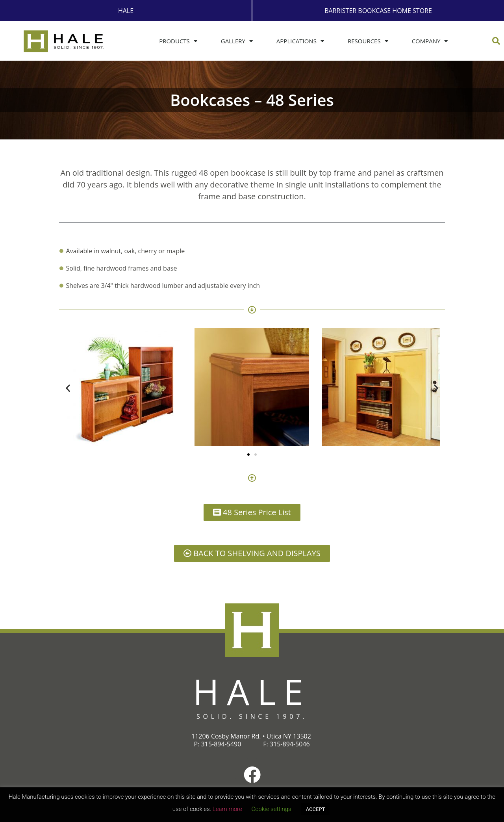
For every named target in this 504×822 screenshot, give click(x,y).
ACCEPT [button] (316, 809)
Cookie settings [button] (271, 809)
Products (178, 41)
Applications (300, 41)
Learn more (227, 809)
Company (430, 41)
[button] (496, 41)
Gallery (237, 41)
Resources (368, 41)
